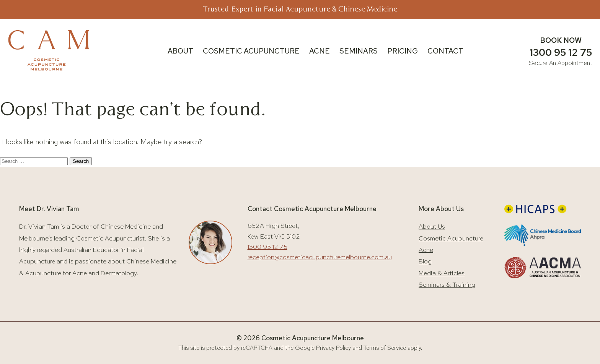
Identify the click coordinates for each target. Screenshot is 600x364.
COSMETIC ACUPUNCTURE (251, 51)
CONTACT (445, 51)
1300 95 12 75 (561, 52)
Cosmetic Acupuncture (451, 238)
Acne (426, 250)
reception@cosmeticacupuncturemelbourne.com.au (320, 257)
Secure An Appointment (561, 63)
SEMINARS (359, 51)
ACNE (320, 51)
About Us (432, 226)
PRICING (403, 51)
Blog (425, 261)
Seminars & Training (447, 284)
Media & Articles (442, 273)
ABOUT (180, 51)
